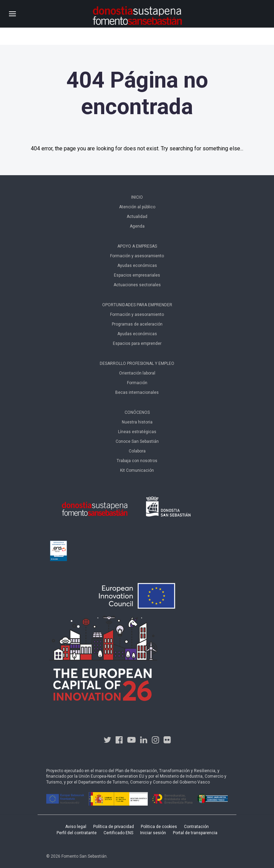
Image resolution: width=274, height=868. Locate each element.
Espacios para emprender (137, 343)
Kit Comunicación (137, 470)
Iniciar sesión (153, 833)
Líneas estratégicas (137, 432)
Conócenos (137, 412)
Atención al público (137, 207)
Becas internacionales (137, 392)
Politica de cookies (159, 827)
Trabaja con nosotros (137, 461)
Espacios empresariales (137, 275)
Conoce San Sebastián (137, 441)
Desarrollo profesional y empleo (137, 363)
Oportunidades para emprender (137, 305)
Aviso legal (76, 827)
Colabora (137, 451)
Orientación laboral (137, 373)
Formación (137, 383)
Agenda (137, 226)
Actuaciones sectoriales (137, 285)
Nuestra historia (137, 422)
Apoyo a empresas (137, 246)
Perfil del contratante (77, 833)
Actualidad (137, 217)
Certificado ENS (118, 833)
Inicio (137, 197)
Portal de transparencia (195, 833)
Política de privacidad (114, 827)
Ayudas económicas (137, 266)
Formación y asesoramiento (137, 256)
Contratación (196, 827)
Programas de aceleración (137, 324)
